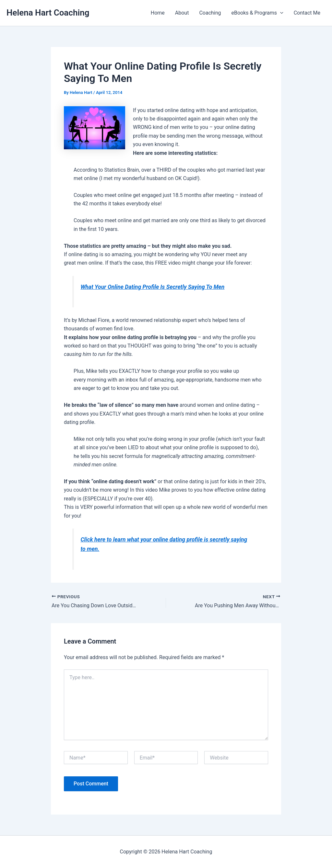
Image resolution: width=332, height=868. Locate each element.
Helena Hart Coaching (48, 13)
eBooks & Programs (257, 13)
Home (158, 13)
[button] (280, 13)
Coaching (210, 13)
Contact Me (307, 13)
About (182, 13)
